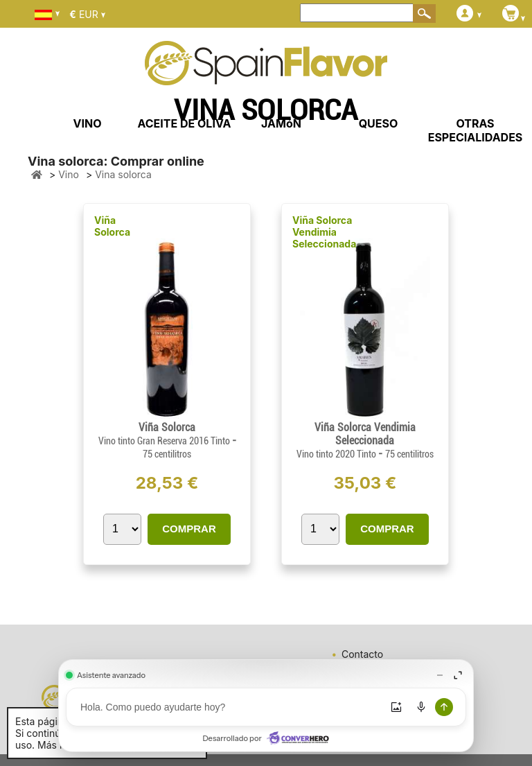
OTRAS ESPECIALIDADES (476, 130)
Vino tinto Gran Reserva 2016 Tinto (165, 441)
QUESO (379, 123)
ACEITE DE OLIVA (184, 123)
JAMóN (281, 123)
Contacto (362, 654)
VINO (88, 123)
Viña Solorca (112, 226)
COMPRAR (189, 529)
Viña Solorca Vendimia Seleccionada (324, 232)
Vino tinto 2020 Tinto (337, 454)
